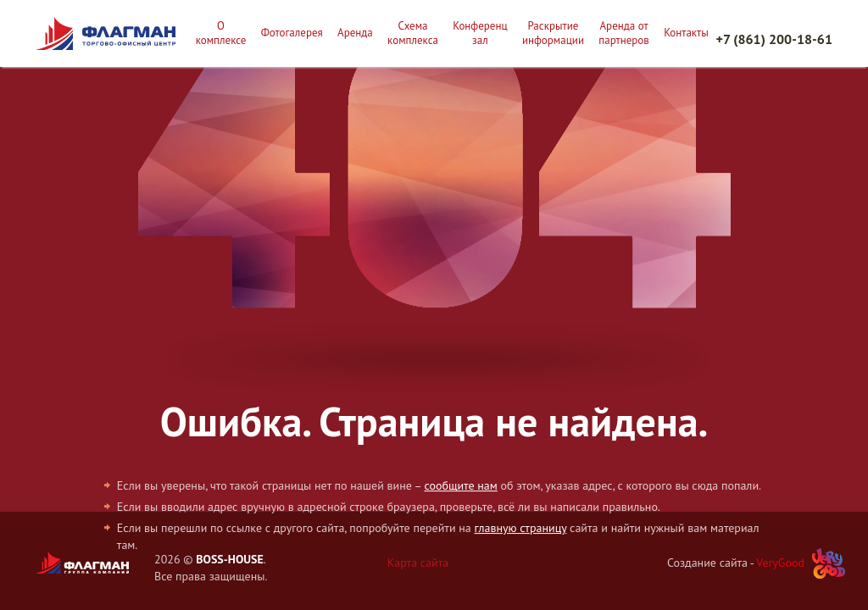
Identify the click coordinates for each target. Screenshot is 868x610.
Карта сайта (418, 563)
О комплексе (221, 33)
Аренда (355, 33)
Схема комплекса (413, 33)
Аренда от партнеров (624, 33)
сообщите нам (460, 485)
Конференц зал (480, 33)
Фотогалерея (292, 33)
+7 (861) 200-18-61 (774, 39)
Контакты (686, 33)
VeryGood (780, 563)
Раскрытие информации (553, 33)
